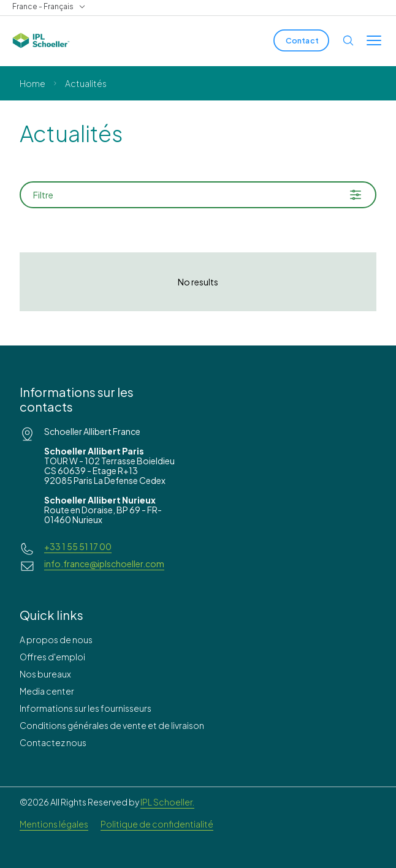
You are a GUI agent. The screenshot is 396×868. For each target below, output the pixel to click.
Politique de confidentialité (157, 824)
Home (32, 83)
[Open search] (348, 40)
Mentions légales (54, 824)
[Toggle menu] (374, 40)
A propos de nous (56, 640)
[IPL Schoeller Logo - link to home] (41, 40)
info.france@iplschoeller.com (104, 564)
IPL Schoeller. (167, 802)
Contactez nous (53, 742)
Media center (47, 691)
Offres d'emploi (52, 657)
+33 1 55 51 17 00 (78, 546)
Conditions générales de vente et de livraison (112, 725)
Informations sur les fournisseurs (86, 708)
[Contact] (301, 40)
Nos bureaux (45, 674)
